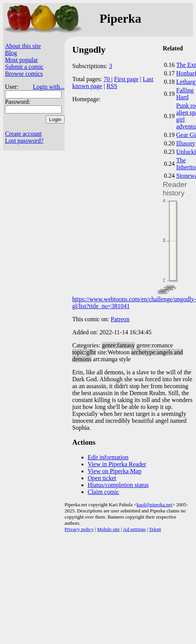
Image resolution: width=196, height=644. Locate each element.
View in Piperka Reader (117, 464)
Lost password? (24, 141)
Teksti (155, 529)
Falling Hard (185, 94)
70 (108, 79)
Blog (11, 53)
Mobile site (109, 529)
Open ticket (102, 478)
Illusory (186, 143)
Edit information (108, 457)
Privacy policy (79, 529)
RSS (112, 86)
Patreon (120, 319)
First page (126, 79)
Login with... (49, 87)
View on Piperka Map (115, 471)
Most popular (22, 60)
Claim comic (103, 492)
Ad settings (134, 529)
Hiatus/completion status (118, 485)
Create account (23, 134)
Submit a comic (24, 67)
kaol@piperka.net (154, 505)
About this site (23, 46)
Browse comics (24, 74)
